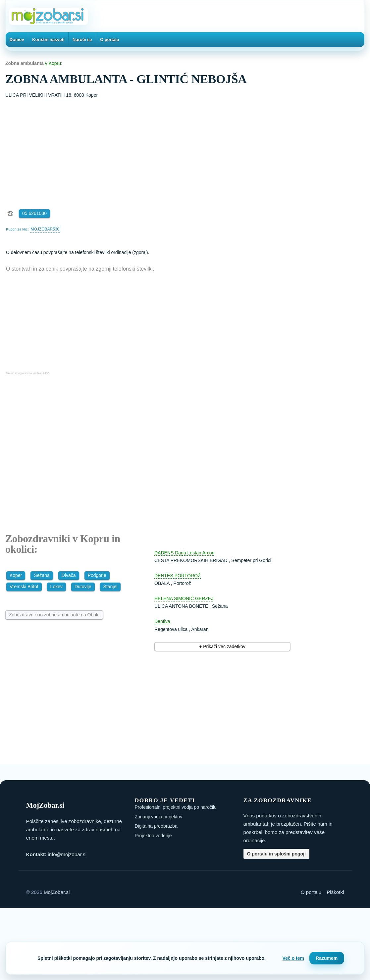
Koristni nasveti (48, 40)
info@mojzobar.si (67, 854)
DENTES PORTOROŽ (178, 576)
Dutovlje (83, 587)
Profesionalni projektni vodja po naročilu (176, 807)
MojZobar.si (57, 892)
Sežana (42, 575)
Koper (16, 575)
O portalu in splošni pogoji (276, 854)
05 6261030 (34, 213)
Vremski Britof (24, 587)
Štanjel (110, 587)
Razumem (327, 958)
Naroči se (82, 40)
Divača (69, 575)
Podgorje (97, 575)
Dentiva (162, 621)
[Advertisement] (185, 149)
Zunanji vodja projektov (159, 817)
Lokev (56, 587)
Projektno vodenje (153, 836)
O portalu (110, 40)
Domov (17, 40)
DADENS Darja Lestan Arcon (184, 553)
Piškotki (335, 892)
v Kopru (53, 63)
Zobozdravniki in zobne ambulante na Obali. (54, 615)
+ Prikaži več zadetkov (222, 646)
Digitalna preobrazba (156, 826)
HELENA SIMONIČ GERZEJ (184, 598)
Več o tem (293, 958)
